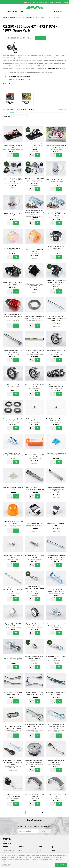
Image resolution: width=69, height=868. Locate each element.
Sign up (45, 831)
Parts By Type (14, 17)
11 (42, 813)
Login (65, 2)
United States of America (35, 2)
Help (22, 850)
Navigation (9, 12)
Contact (39, 850)
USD (46, 2)
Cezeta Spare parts (27, 17)
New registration (55, 2)
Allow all (61, 865)
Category (7, 116)
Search (19, 12)
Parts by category (9, 850)
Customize (6, 865)
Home (5, 17)
